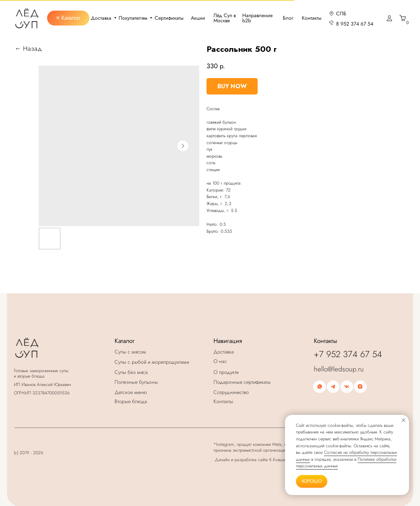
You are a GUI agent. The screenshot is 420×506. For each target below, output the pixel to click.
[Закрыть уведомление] (404, 420)
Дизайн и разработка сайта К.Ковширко (254, 459)
